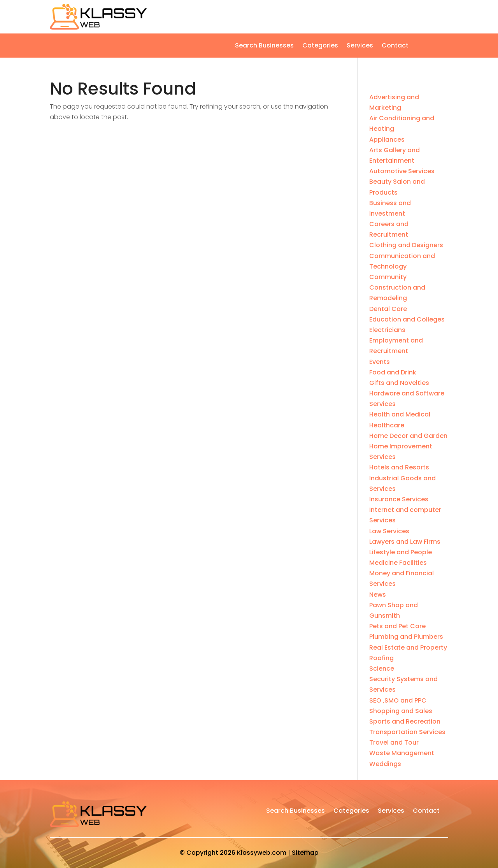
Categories (320, 46)
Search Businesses (264, 46)
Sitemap (305, 853)
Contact (395, 46)
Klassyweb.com (262, 853)
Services (360, 46)
